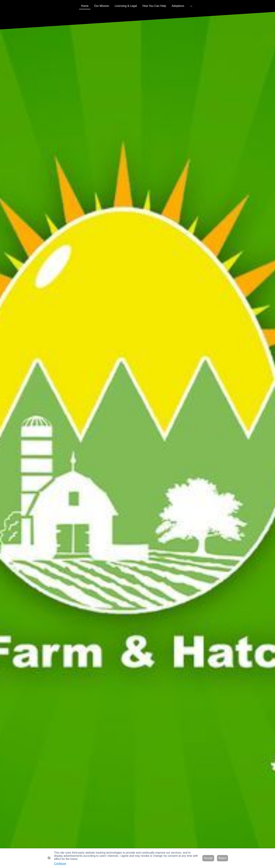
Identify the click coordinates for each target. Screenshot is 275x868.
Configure (60, 864)
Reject (222, 858)
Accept (208, 858)
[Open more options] (191, 6)
